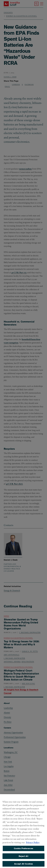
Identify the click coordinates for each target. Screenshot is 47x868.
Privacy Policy (33, 844)
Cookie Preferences (24, 850)
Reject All (23, 858)
